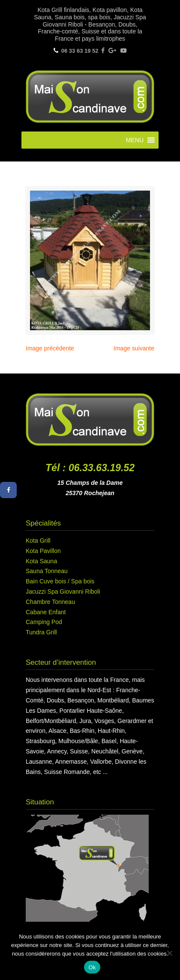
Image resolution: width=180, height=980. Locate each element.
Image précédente (50, 348)
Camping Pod (44, 622)
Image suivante (134, 348)
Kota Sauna (41, 561)
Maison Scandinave (90, 96)
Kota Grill (38, 541)
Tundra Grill (41, 632)
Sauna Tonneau (47, 571)
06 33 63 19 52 (80, 51)
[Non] (169, 953)
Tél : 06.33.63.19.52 (90, 468)
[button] (135, 140)
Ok (92, 967)
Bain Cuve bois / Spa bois (60, 581)
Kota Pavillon (43, 551)
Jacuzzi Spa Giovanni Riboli (63, 592)
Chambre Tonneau (50, 602)
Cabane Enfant (46, 612)
